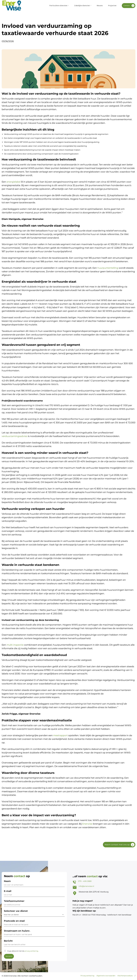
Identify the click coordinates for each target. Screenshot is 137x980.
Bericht (34, 944)
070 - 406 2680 (85, 881)
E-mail (34, 894)
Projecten (112, 6)
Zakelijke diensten (83, 6)
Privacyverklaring (87, 976)
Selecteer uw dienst (34, 913)
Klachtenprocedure (125, 976)
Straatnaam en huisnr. (34, 934)
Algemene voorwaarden (106, 976)
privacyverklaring (31, 951)
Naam (34, 884)
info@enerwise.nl (86, 886)
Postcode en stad (34, 924)
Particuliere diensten (59, 6)
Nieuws (100, 6)
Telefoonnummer (34, 904)
